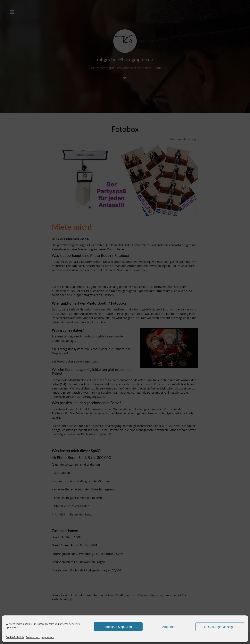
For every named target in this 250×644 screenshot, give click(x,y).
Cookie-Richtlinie (15, 637)
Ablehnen (169, 627)
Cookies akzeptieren (118, 627)
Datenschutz (33, 637)
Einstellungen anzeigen (220, 627)
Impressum (48, 637)
